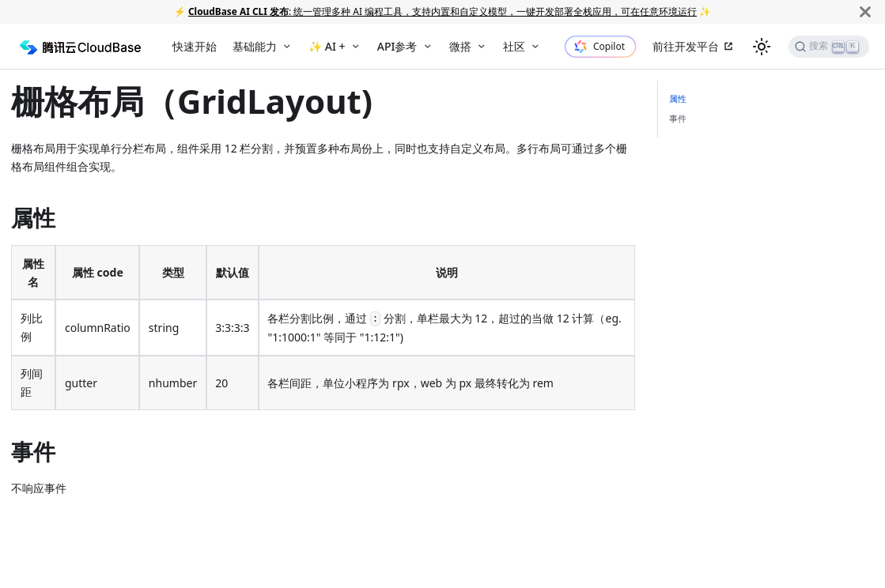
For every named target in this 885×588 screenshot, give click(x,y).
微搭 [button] (460, 46)
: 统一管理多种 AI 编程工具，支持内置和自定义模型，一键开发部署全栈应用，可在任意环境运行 (442, 11)
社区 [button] (514, 46)
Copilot (609, 46)
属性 (678, 98)
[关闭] (865, 11)
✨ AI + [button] (327, 46)
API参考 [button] (397, 46)
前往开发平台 (686, 46)
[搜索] (829, 47)
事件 (678, 118)
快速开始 (195, 46)
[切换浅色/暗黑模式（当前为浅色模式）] (762, 47)
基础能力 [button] (255, 46)
